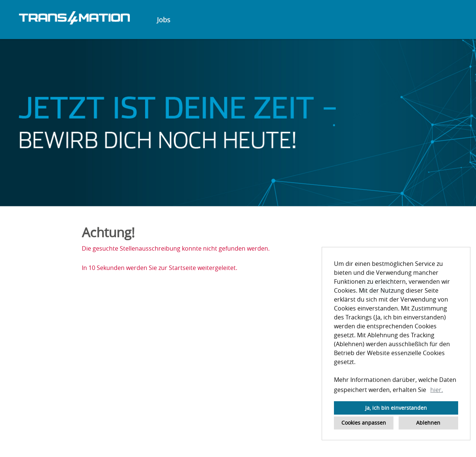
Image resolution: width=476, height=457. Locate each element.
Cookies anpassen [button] (364, 423)
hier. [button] (437, 390)
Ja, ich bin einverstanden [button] (396, 408)
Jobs (164, 20)
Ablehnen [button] (428, 423)
